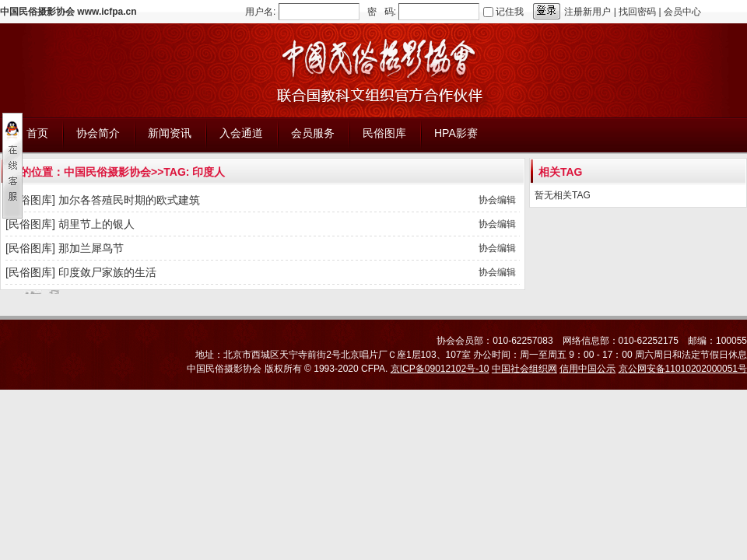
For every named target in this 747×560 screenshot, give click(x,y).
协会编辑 (497, 200)
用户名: (260, 12)
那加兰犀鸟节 (91, 248)
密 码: (382, 12)
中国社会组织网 (524, 369)
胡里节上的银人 (96, 224)
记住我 (510, 12)
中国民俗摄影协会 (107, 172)
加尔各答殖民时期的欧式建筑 (129, 200)
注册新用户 (587, 12)
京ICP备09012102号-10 (440, 369)
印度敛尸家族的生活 (107, 272)
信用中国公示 (587, 369)
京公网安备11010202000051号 (683, 369)
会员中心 (682, 12)
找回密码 (637, 12)
